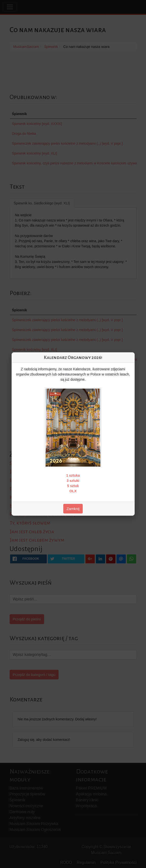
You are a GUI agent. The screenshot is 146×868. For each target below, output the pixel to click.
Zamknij (73, 509)
